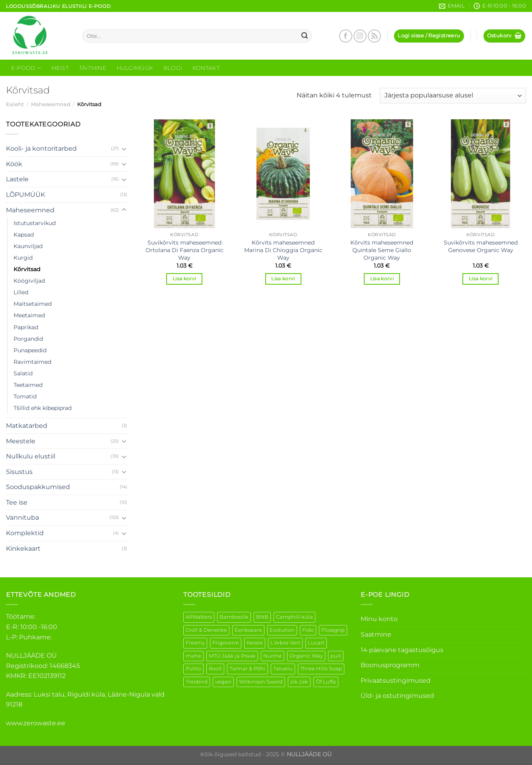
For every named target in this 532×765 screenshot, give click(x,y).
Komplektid (25, 533)
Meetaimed (29, 315)
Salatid (23, 373)
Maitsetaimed (33, 304)
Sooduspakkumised (38, 487)
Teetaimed (28, 385)
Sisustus (19, 472)
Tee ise (17, 502)
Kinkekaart (23, 549)
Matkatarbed (27, 426)
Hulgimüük (135, 68)
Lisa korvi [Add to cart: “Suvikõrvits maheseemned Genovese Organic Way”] (481, 279)
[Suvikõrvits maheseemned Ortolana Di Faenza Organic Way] (184, 174)
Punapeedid (30, 350)
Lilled (21, 292)
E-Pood (26, 68)
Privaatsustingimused (396, 681)
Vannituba (22, 517)
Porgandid (28, 339)
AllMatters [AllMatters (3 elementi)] (199, 617)
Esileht (15, 104)
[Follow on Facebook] (346, 36)
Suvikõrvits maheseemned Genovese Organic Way (481, 246)
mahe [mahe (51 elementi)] (193, 656)
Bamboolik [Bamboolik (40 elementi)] (234, 617)
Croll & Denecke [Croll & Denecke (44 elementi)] (206, 630)
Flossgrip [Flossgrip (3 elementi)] (333, 630)
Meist (60, 68)
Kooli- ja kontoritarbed (41, 149)
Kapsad (24, 235)
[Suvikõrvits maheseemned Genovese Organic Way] (481, 174)
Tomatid (25, 396)
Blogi (173, 68)
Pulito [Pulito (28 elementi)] (193, 669)
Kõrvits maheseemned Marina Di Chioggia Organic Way (283, 250)
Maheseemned (51, 104)
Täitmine (93, 68)
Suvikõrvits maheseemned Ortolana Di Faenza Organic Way (184, 250)
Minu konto (379, 619)
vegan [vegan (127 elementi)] (223, 682)
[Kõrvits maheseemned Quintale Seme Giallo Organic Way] (382, 174)
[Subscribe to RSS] (374, 36)
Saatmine (376, 634)
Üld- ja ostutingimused (397, 696)
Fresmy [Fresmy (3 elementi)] (195, 643)
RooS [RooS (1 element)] (215, 669)
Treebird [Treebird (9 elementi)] (197, 682)
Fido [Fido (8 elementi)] (308, 630)
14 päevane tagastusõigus (402, 650)
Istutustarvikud (35, 223)
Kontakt (206, 68)
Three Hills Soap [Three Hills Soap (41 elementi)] (321, 669)
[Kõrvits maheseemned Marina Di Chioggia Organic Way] (283, 174)
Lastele (17, 179)
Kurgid (23, 258)
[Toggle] (124, 149)
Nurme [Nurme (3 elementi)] (273, 656)
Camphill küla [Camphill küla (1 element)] (294, 617)
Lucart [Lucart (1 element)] (316, 643)
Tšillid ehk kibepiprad (43, 408)
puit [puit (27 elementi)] (336, 656)
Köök (14, 164)
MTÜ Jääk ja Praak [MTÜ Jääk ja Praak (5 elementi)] (232, 656)
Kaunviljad (28, 246)
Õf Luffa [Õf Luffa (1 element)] (326, 682)
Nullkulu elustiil (31, 456)
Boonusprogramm (390, 665)
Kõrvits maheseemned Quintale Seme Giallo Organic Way (382, 250)
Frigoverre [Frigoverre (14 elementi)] (226, 643)
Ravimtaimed (32, 362)
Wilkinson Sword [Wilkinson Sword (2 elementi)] (261, 682)
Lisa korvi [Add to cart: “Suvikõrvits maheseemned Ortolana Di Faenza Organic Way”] (184, 279)
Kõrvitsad (27, 269)
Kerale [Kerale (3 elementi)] (255, 643)
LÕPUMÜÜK (25, 195)
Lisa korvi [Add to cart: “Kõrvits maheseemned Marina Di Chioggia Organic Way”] (283, 279)
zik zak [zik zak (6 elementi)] (299, 682)
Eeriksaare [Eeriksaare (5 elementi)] (248, 630)
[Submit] (305, 36)
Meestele (21, 441)
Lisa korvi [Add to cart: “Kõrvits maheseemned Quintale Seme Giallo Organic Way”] (382, 279)
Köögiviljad (29, 281)
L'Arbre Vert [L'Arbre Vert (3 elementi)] (285, 643)
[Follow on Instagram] (360, 36)
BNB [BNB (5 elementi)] (262, 617)
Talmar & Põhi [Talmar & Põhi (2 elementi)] (248, 669)
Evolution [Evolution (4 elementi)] (282, 630)
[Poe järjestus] (453, 96)
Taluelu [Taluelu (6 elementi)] (283, 669)
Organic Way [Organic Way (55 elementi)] (306, 656)
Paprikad (26, 327)
